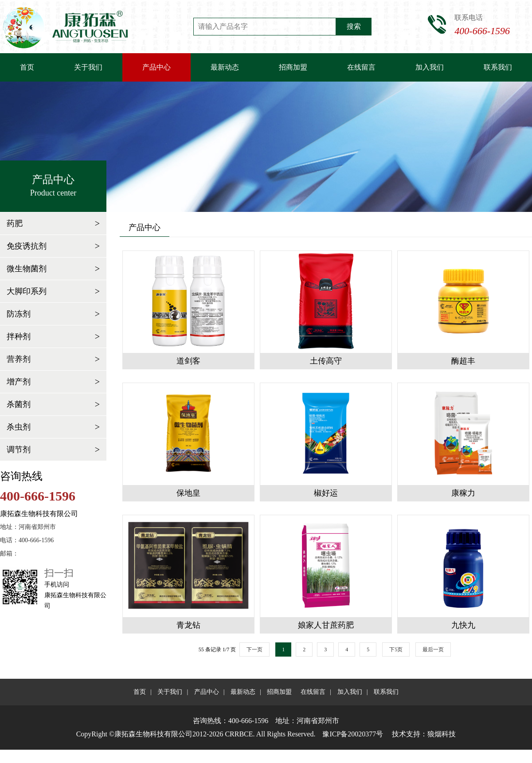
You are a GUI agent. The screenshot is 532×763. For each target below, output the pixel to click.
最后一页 (433, 650)
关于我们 (88, 67)
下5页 (396, 650)
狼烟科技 (442, 734)
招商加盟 (293, 67)
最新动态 (225, 67)
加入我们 (430, 67)
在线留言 (361, 67)
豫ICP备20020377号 (353, 734)
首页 (27, 67)
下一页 (254, 650)
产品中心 (156, 67)
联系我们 (498, 67)
